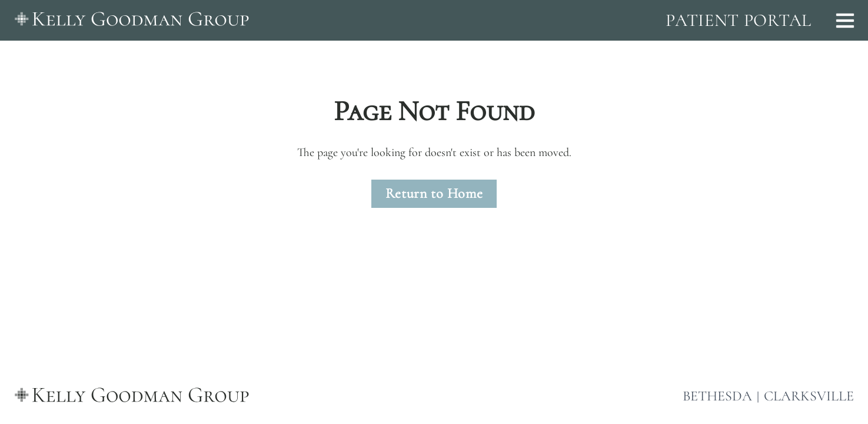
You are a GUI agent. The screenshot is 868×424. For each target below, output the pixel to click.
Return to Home (434, 193)
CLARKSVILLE (809, 396)
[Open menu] (845, 21)
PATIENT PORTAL (739, 20)
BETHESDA (717, 396)
